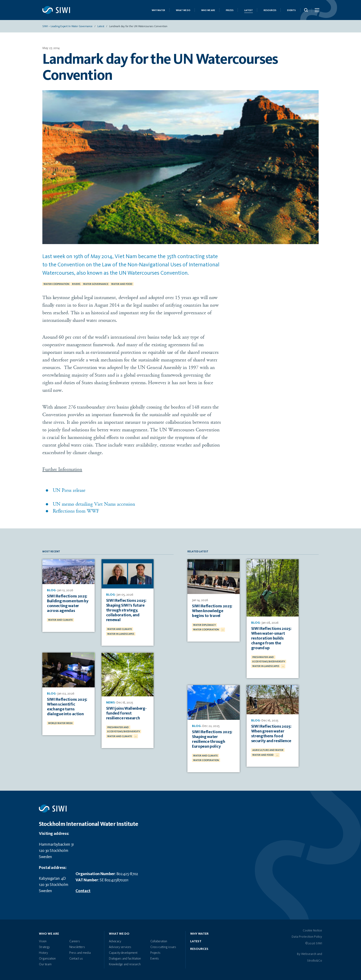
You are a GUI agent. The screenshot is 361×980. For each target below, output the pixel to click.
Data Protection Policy (307, 937)
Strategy (44, 947)
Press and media (80, 953)
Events (291, 10)
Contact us (76, 959)
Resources (270, 10)
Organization (47, 959)
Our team (45, 964)
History (43, 953)
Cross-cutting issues (163, 947)
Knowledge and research (125, 964)
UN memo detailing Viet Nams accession (94, 504)
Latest (249, 10)
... (136, 736)
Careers (75, 941)
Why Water (158, 10)
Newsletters (77, 947)
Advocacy (115, 941)
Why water (199, 934)
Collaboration (159, 941)
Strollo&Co (315, 961)
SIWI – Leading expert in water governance (67, 26)
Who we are (208, 10)
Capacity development (123, 953)
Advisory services (120, 947)
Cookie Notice (312, 931)
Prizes (230, 10)
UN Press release (69, 490)
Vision (43, 941)
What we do (183, 10)
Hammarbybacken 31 (56, 845)
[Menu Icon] (317, 11)
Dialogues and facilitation (125, 959)
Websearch (309, 954)
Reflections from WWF (76, 511)
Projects (155, 953)
